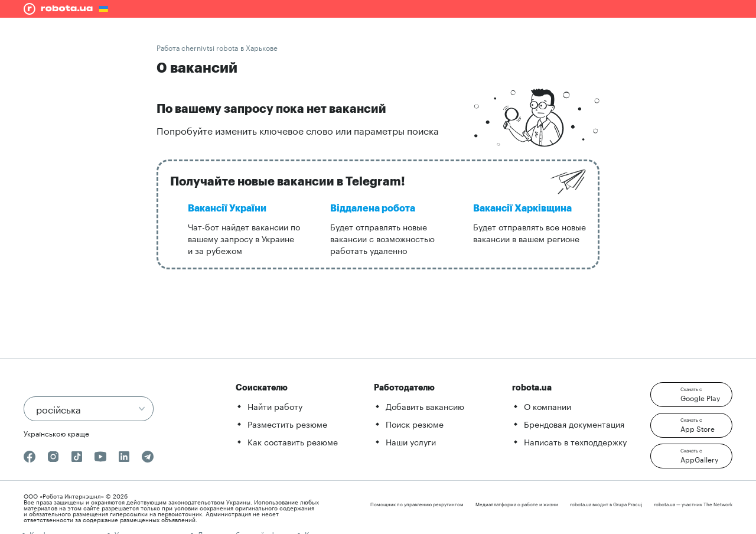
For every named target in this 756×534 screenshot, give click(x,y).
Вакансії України (227, 209)
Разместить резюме (287, 424)
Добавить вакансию (425, 406)
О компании (548, 406)
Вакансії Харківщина (522, 209)
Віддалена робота (373, 209)
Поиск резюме (415, 424)
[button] (691, 395)
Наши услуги (411, 441)
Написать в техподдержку (575, 441)
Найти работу (275, 406)
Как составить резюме (293, 441)
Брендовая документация (574, 424)
